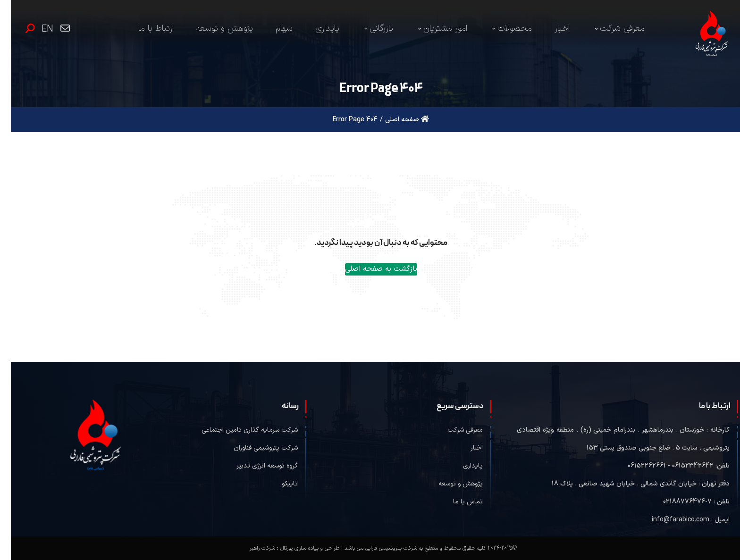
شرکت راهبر (251, 548)
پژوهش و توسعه (450, 484)
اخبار (466, 448)
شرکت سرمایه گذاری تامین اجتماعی (239, 430)
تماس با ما (457, 502)
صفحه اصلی (396, 120)
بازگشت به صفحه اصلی (370, 269)
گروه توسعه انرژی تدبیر (256, 466)
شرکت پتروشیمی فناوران (255, 448)
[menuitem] (608, 29)
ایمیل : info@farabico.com (680, 520)
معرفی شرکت (454, 430)
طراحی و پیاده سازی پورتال (299, 548)
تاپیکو (279, 484)
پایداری (462, 466)
